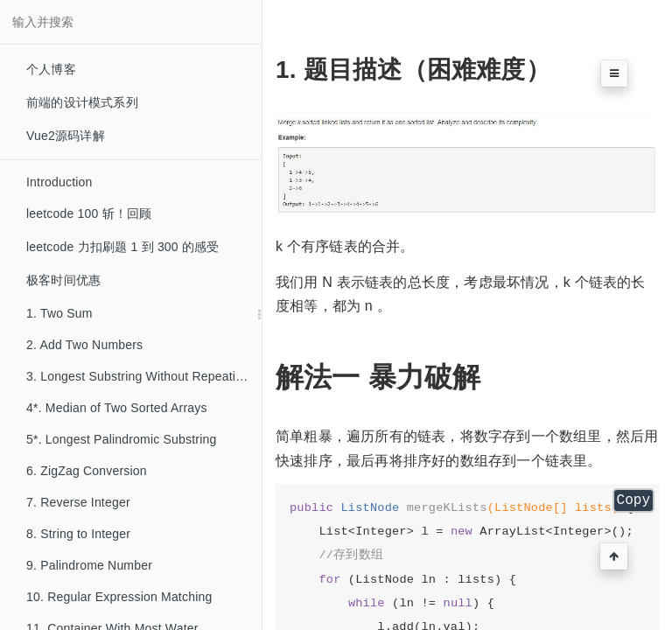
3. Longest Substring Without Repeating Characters (144, 376)
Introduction (59, 182)
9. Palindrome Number (89, 565)
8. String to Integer (78, 534)
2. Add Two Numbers (84, 345)
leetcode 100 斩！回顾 (89, 213)
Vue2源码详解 (66, 136)
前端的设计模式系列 (82, 102)
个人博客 (51, 69)
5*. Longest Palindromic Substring (122, 439)
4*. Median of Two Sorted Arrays (117, 408)
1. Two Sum (59, 313)
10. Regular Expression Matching (119, 597)
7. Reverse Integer (78, 502)
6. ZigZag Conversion (87, 471)
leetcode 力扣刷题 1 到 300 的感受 (123, 247)
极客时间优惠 (63, 280)
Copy (633, 500)
